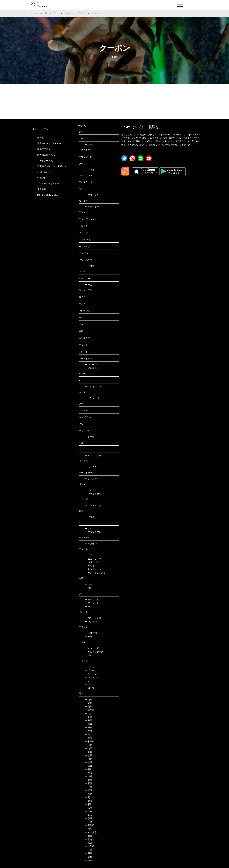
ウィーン (91, 365)
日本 (56, 13)
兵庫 (88, 790)
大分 (88, 780)
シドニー (91, 479)
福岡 (88, 773)
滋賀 (88, 759)
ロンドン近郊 (93, 618)
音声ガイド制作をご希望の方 (52, 166)
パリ (88, 637)
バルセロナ (92, 655)
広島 (88, 808)
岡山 (88, 797)
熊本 (88, 738)
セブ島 (90, 437)
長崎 (88, 853)
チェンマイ (92, 599)
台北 (88, 588)
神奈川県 (91, 832)
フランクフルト (94, 532)
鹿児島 (90, 710)
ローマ (90, 688)
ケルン (90, 529)
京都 (88, 843)
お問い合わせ (44, 172)
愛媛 (88, 783)
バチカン (91, 674)
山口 (88, 713)
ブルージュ (92, 490)
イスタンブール (94, 455)
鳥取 (88, 706)
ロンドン (91, 622)
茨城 (88, 818)
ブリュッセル (93, 494)
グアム (90, 555)
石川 (88, 804)
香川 (88, 769)
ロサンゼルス (93, 562)
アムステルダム (94, 505)
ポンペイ (91, 670)
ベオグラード (93, 207)
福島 (88, 727)
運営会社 (42, 189)
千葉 (88, 787)
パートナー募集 (45, 161)
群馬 (88, 829)
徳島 (88, 699)
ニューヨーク (93, 559)
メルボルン (92, 368)
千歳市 (81, 13)
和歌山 (90, 741)
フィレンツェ (93, 684)
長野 (88, 822)
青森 (88, 766)
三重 (88, 850)
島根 (88, 857)
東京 (88, 860)
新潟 (88, 815)
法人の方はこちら (46, 155)
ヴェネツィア (93, 677)
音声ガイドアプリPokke (49, 143)
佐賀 (88, 703)
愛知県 (90, 825)
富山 (88, 734)
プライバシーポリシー (48, 183)
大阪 (88, 836)
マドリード (92, 648)
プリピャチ (92, 195)
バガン (90, 285)
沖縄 (88, 776)
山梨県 (90, 846)
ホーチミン (92, 467)
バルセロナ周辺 (94, 652)
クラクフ (91, 145)
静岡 (88, 801)
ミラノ (90, 681)
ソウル (90, 517)
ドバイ (90, 170)
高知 (88, 717)
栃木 (88, 794)
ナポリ (90, 667)
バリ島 (90, 266)
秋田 (88, 720)
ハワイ (90, 566)
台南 (88, 584)
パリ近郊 (91, 633)
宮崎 (88, 724)
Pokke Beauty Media (47, 195)
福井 (88, 731)
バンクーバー (93, 398)
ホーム (35, 13)
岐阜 (88, 752)
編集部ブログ (44, 149)
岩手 (88, 755)
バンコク (91, 606)
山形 (88, 745)
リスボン (91, 544)
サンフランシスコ (95, 573)
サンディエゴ (93, 569)
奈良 (88, 811)
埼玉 (88, 748)
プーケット (92, 603)
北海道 (68, 13)
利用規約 (42, 178)
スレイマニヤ (93, 386)
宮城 (88, 762)
